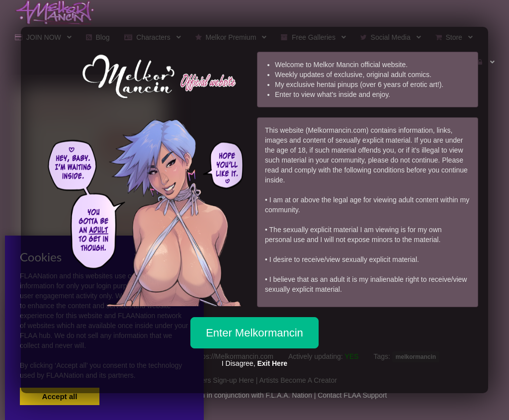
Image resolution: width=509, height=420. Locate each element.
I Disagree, (254, 363)
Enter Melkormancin (254, 333)
